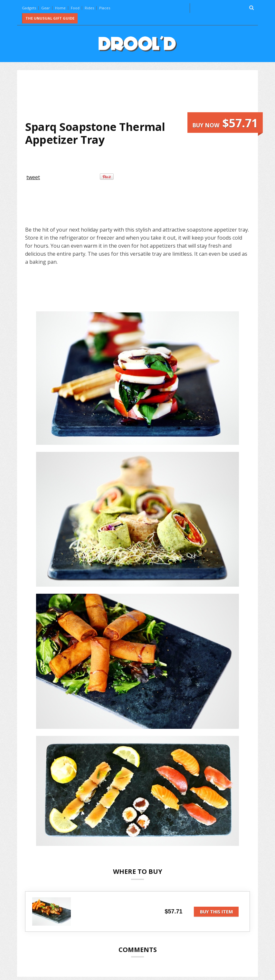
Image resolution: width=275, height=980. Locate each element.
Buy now (225, 123)
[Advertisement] (142, 95)
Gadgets (29, 8)
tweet (33, 177)
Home (60, 8)
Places (105, 8)
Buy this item (216, 912)
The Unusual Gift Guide (50, 18)
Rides (89, 8)
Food (75, 8)
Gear (46, 8)
